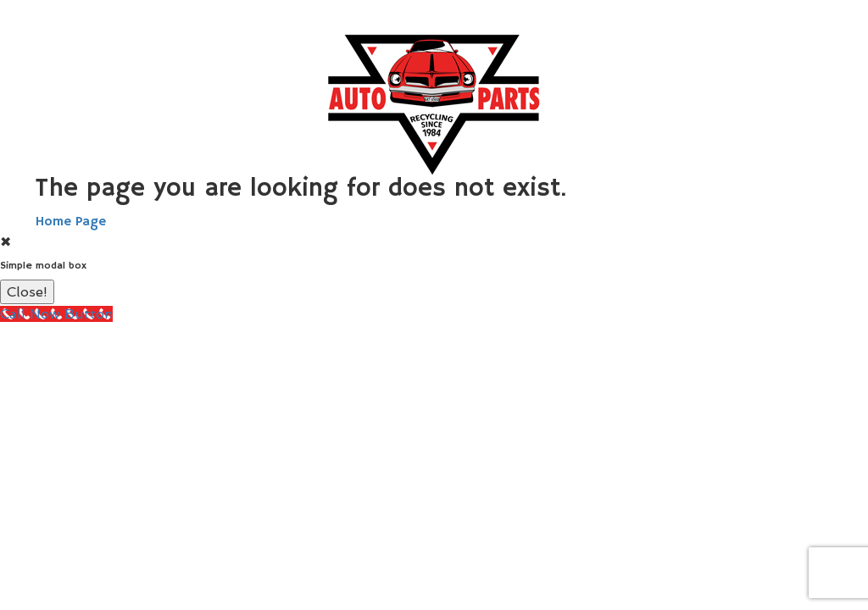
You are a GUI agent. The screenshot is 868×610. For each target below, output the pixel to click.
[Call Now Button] (56, 314)
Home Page (71, 222)
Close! (27, 292)
